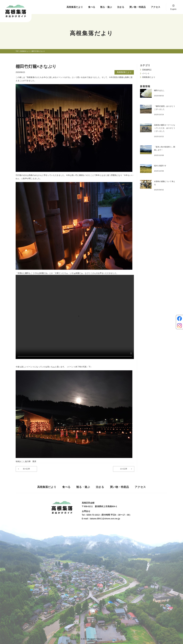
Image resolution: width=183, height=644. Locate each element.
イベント (146, 73)
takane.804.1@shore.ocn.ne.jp (105, 518)
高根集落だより (75, 7)
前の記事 (26, 469)
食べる (92, 7)
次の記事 (124, 469)
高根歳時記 (147, 70)
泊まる (121, 7)
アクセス (156, 7)
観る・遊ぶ (106, 7)
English (173, 9)
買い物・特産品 (137, 7)
